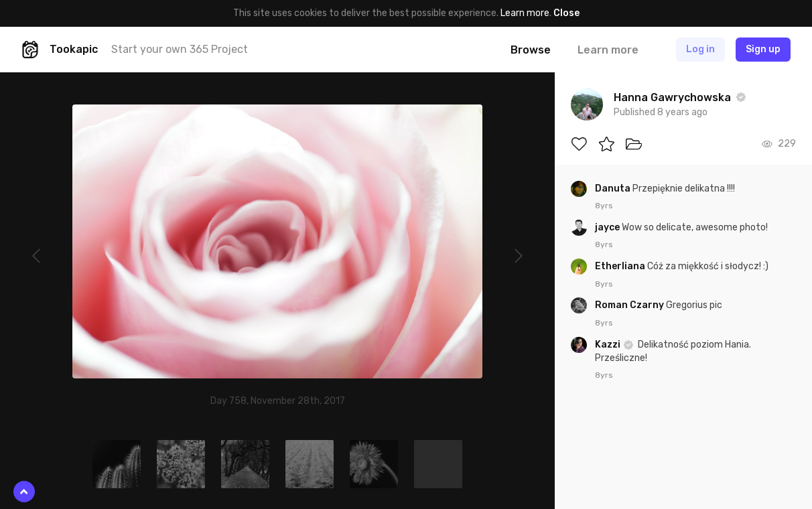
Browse (531, 50)
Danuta (614, 189)
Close (566, 13)
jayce (608, 227)
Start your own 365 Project (180, 49)
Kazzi (609, 345)
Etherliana (621, 266)
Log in (700, 49)
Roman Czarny (630, 305)
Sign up (763, 49)
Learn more (525, 13)
